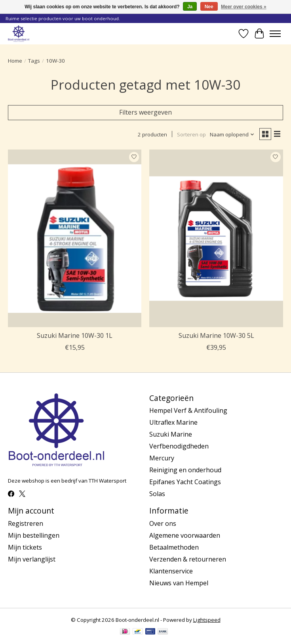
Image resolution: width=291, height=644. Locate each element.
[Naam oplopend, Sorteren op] (232, 134)
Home (15, 61)
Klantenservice (171, 571)
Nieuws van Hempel (179, 583)
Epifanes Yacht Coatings (185, 482)
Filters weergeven (145, 112)
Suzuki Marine (171, 434)
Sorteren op (191, 134)
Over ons (163, 523)
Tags (34, 61)
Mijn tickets (25, 547)
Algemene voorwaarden (185, 535)
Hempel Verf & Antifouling (188, 410)
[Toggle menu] (275, 34)
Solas (157, 494)
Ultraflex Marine (173, 422)
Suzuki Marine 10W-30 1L (75, 335)
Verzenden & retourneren (188, 559)
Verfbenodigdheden (179, 446)
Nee (209, 7)
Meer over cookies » (244, 7)
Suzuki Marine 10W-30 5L (216, 335)
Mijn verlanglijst (32, 559)
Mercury (162, 458)
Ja (190, 7)
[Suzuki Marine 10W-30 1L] (75, 239)
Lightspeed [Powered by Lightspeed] (207, 620)
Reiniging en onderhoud (185, 470)
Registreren (26, 523)
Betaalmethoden (174, 547)
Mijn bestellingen (34, 535)
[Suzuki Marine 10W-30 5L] (216, 239)
